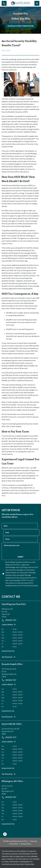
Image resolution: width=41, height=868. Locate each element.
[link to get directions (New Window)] (20, 613)
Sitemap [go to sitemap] (34, 841)
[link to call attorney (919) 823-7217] (4, 3)
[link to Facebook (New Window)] (5, 834)
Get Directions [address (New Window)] (9, 657)
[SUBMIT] (20, 557)
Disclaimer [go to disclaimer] (14, 844)
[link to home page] (20, 3)
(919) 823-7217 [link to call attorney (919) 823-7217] (9, 620)
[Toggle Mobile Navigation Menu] (37, 3)
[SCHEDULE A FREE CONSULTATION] (20, 26)
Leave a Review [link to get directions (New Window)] (9, 625)
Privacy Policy (26, 844)
